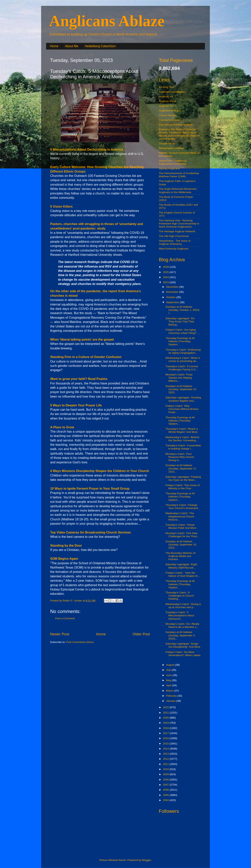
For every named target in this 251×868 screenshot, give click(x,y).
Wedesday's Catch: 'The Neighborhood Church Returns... (180, 516)
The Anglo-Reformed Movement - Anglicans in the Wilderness (178, 190)
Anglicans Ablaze (107, 21)
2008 (166, 780)
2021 (166, 713)
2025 (166, 272)
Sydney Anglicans (169, 169)
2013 (166, 754)
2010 (166, 769)
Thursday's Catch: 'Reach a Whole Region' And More (182, 430)
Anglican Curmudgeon (172, 92)
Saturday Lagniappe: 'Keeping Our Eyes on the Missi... (183, 478)
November (173, 292)
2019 (166, 723)
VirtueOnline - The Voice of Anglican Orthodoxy (175, 242)
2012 (166, 759)
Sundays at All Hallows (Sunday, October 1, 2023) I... (182, 310)
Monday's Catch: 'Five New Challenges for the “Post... (182, 535)
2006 (166, 790)
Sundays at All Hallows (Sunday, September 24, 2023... (181, 389)
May (169, 680)
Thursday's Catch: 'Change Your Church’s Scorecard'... (183, 507)
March (170, 691)
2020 (166, 718)
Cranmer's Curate (169, 120)
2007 (166, 785)
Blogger (146, 860)
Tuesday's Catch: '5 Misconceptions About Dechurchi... (180, 615)
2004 (166, 800)
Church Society (168, 115)
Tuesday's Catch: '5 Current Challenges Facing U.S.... (182, 368)
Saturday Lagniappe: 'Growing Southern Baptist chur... (183, 399)
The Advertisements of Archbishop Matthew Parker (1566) (179, 175)
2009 (166, 774)
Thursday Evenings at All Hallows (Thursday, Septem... (180, 341)
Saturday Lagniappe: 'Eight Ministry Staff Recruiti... (181, 566)
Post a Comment (65, 618)
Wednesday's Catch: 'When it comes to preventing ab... (183, 359)
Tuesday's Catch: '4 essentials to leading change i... (183, 447)
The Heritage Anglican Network (177, 231)
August (171, 665)
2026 (166, 267)
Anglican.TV (166, 106)
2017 (166, 733)
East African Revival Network (176, 125)
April (169, 685)
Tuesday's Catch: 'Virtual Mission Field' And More (181, 526)
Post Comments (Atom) (80, 642)
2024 (166, 277)
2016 (166, 738)
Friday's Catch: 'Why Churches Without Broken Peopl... (182, 409)
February (172, 696)
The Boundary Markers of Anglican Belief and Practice (180, 556)
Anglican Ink (166, 96)
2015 (166, 744)
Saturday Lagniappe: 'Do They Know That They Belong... (180, 321)
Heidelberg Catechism (100, 46)
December (173, 287)
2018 (166, 728)
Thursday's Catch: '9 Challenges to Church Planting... (180, 596)
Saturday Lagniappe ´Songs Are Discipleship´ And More (183, 645)
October (171, 297)
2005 (166, 795)
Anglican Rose (167, 101)
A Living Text (166, 87)
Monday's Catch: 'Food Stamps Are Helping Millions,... (179, 378)
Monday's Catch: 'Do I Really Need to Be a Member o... (182, 625)
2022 (166, 707)
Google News (167, 143)
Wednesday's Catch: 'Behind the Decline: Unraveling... (182, 439)
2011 (166, 764)
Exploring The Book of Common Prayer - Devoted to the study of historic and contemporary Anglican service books (179, 134)
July (169, 670)
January (171, 701)
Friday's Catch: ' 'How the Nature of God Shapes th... (183, 574)
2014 (166, 749)
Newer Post (60, 634)
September (173, 302)
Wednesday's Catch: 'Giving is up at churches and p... (183, 606)
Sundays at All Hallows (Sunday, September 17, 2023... (181, 468)
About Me (72, 46)
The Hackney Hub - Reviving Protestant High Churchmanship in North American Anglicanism (179, 224)
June (169, 675)
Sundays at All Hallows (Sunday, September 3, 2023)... (181, 635)
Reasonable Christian (171, 148)
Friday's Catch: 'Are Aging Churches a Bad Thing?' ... (183, 331)
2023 (166, 282)
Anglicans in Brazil (170, 111)
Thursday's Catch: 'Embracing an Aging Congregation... (183, 351)
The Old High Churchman (174, 236)
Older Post (141, 634)
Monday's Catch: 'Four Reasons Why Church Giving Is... (180, 457)
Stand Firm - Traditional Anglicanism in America (173, 162)
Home (54, 46)
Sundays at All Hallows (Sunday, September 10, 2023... (181, 545)
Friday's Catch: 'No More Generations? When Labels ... (183, 655)
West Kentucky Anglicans (174, 249)
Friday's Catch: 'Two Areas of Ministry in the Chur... (183, 487)
